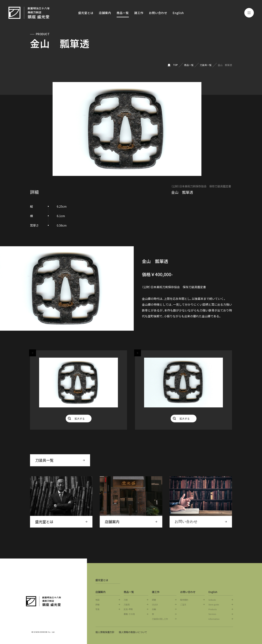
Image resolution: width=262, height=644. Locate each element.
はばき (155, 604)
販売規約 (184, 600)
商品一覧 (123, 13)
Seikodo (212, 600)
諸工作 (139, 13)
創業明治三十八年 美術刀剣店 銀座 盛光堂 (29, 13)
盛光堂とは (86, 13)
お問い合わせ (158, 13)
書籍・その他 (129, 614)
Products (213, 609)
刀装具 (127, 604)
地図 (98, 600)
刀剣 (126, 600)
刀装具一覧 (206, 65)
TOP (176, 65)
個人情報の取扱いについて (133, 632)
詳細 (98, 604)
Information (214, 619)
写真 (98, 609)
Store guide (214, 604)
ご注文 (183, 604)
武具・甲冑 (128, 609)
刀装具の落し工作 (160, 619)
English (178, 13)
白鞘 (154, 609)
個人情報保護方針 (105, 632)
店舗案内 (105, 13)
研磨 (154, 600)
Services (212, 614)
